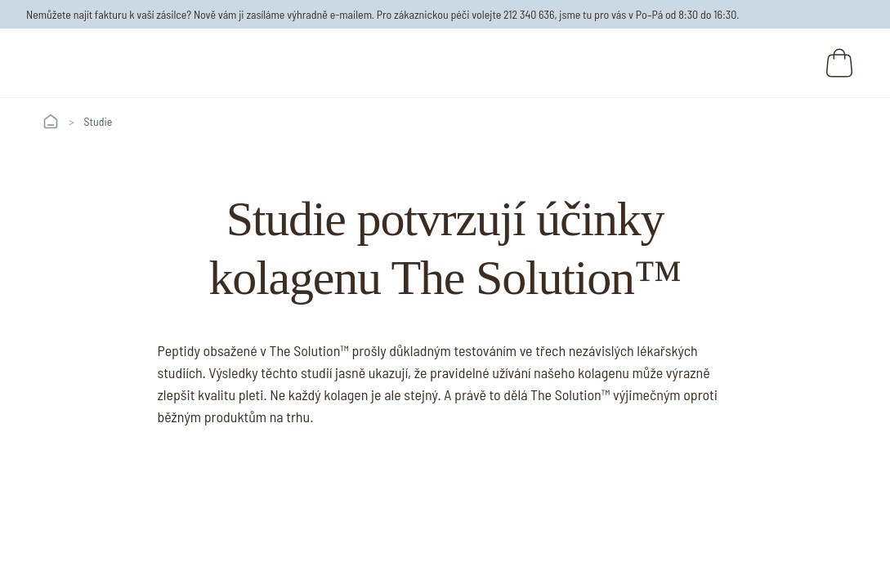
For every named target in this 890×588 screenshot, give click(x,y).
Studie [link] (98, 121)
